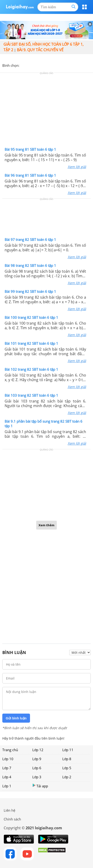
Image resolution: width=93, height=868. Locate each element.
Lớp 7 (7, 768)
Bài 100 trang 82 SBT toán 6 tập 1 (31, 317)
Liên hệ (9, 810)
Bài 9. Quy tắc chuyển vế (40, 50)
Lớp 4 (7, 777)
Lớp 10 (8, 759)
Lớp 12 (38, 750)
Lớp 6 (37, 768)
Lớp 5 (67, 768)
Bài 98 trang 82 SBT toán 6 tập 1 (30, 265)
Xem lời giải (77, 167)
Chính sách (12, 819)
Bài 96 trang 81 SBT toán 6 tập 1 (30, 175)
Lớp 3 (37, 777)
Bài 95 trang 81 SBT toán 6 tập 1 (30, 149)
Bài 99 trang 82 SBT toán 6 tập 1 (30, 291)
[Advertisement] (47, 111)
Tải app (40, 786)
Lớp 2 (67, 777)
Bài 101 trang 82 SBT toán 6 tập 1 (31, 343)
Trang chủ (10, 750)
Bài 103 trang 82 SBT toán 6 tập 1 (31, 395)
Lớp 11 (68, 750)
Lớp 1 (7, 786)
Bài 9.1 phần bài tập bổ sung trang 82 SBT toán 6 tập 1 (43, 424)
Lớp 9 (37, 759)
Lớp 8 (67, 759)
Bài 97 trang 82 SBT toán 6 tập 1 (30, 239)
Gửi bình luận (16, 718)
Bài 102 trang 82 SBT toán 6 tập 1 (31, 369)
